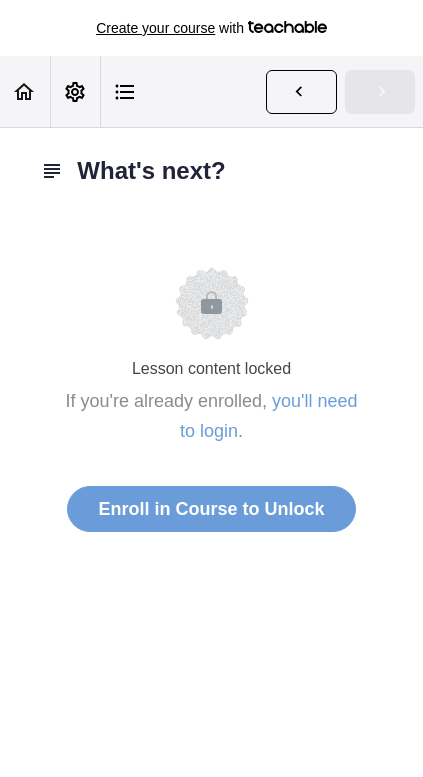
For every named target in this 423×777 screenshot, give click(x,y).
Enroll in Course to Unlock (211, 509)
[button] (25, 91)
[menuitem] (75, 91)
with (211, 28)
